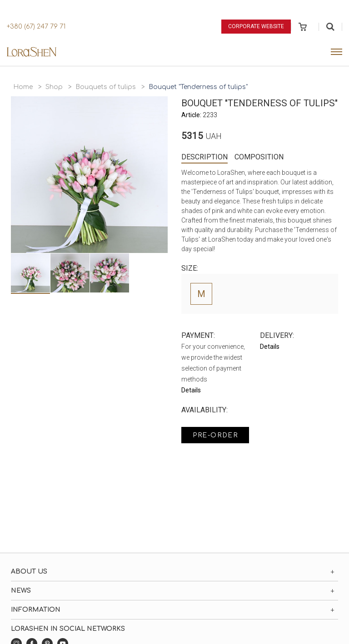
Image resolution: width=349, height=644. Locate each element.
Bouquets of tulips (106, 87)
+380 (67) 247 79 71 (36, 27)
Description (204, 157)
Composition (259, 157)
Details (191, 390)
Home (23, 87)
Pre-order (215, 435)
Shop (54, 87)
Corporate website (256, 26)
